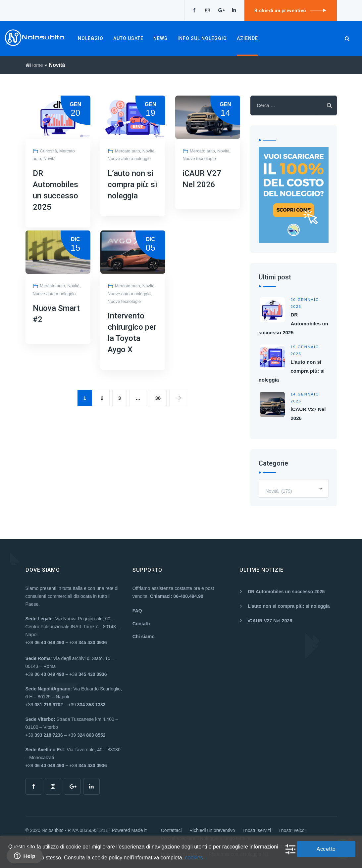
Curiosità (48, 151)
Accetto (326, 849)
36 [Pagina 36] (158, 398)
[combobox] (294, 488)
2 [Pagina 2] (102, 398)
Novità (50, 159)
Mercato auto (128, 151)
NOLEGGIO (91, 38)
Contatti (141, 624)
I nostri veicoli (293, 830)
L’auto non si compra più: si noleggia (132, 185)
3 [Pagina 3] (120, 398)
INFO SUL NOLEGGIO (202, 38)
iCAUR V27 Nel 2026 (270, 621)
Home (35, 65)
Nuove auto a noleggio (129, 159)
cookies (194, 858)
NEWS (160, 38)
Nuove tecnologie (199, 159)
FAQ (137, 611)
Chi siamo (144, 637)
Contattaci (171, 830)
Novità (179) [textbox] (279, 491)
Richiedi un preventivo (212, 830)
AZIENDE (247, 38)
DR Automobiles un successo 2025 (293, 324)
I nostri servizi (257, 830)
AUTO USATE (128, 38)
